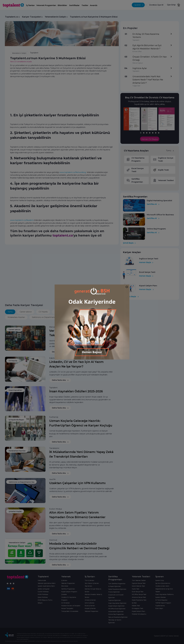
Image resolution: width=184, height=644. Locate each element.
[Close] (127, 287)
